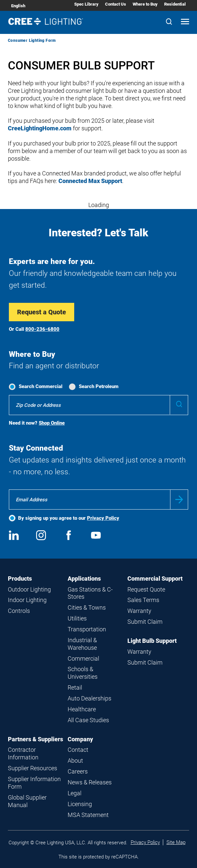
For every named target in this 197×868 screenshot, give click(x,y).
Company (80, 739)
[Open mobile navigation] (185, 22)
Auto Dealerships (89, 698)
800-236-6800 (42, 329)
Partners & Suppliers (35, 739)
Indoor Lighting (27, 600)
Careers (78, 771)
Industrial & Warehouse (82, 644)
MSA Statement (88, 815)
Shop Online (52, 423)
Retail (75, 687)
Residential (175, 4)
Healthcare (82, 709)
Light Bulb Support (152, 641)
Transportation (87, 629)
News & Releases (90, 782)
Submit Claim (145, 622)
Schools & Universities (83, 673)
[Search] (169, 22)
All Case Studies (88, 720)
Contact (78, 750)
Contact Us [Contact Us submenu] (116, 4)
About (75, 761)
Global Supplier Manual (27, 801)
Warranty (139, 611)
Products (20, 579)
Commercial (83, 658)
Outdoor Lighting (29, 589)
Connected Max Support (90, 181)
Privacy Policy (103, 518)
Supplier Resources (33, 768)
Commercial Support (155, 579)
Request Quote (146, 589)
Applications (84, 579)
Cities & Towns (87, 607)
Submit (179, 500)
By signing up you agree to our (69, 518)
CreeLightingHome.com (40, 128)
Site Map (176, 842)
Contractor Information (23, 753)
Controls (19, 611)
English (18, 6)
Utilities (77, 618)
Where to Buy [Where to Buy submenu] (145, 4)
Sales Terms (143, 600)
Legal (75, 793)
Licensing (80, 804)
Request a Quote (42, 312)
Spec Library (86, 4)
